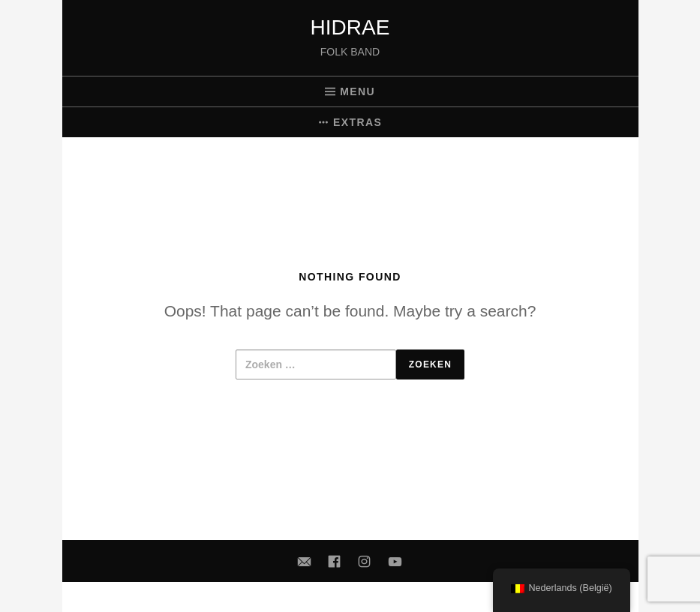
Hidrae (350, 27)
